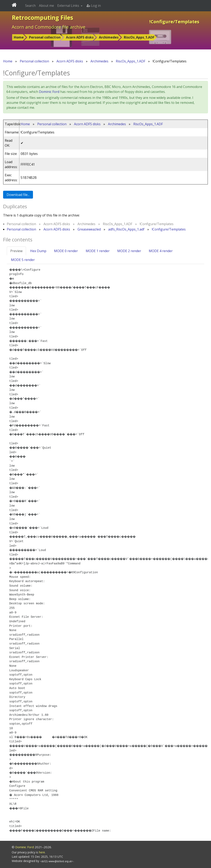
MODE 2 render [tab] (129, 251)
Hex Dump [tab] (38, 251)
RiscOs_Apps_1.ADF (139, 37)
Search (30, 6)
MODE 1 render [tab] (98, 251)
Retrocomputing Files (42, 18)
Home (19, 37)
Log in (94, 6)
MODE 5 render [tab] (23, 260)
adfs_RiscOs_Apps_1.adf (126, 229)
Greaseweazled (89, 229)
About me (46, 6)
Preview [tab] (16, 251)
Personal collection (45, 37)
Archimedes (109, 37)
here (42, 852)
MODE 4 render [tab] (161, 251)
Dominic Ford (49, 92)
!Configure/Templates (169, 229)
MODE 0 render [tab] (66, 251)
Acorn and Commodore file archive (49, 27)
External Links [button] (69, 6)
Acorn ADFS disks (80, 37)
